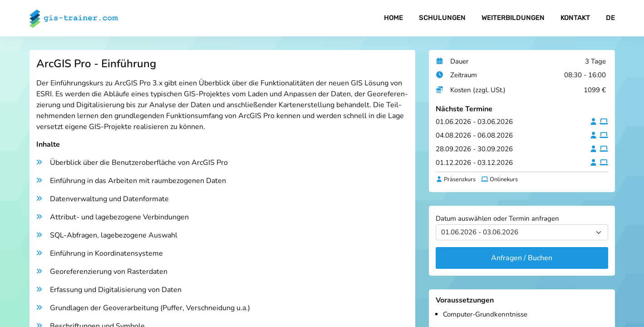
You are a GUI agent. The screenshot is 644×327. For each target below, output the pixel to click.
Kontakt (575, 18)
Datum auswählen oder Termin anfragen (497, 218)
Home (393, 18)
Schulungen (442, 18)
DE (610, 18)
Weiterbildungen (513, 18)
